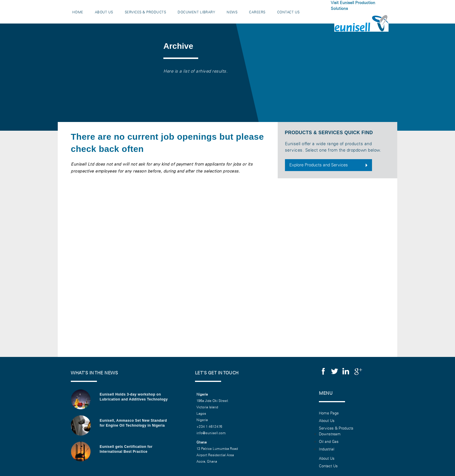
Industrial (327, 449)
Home (78, 12)
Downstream (330, 434)
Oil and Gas (329, 442)
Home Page (329, 413)
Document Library (197, 12)
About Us (104, 12)
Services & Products (146, 12)
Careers (258, 12)
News (232, 12)
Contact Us (288, 12)
